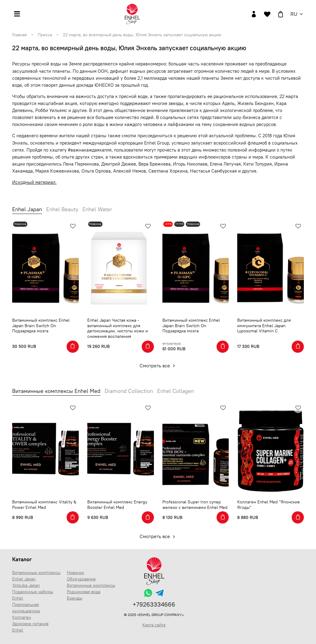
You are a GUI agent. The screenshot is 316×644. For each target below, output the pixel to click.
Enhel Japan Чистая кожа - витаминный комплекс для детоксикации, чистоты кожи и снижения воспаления (118, 328)
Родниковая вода (84, 592)
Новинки (75, 572)
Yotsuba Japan (26, 585)
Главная (19, 35)
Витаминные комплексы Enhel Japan (36, 576)
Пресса (45, 35)
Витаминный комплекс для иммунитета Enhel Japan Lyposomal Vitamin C (264, 325)
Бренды (75, 598)
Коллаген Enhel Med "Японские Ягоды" (269, 505)
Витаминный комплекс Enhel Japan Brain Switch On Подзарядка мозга (41, 325)
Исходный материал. (34, 182)
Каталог (22, 559)
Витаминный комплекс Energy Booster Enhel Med (117, 505)
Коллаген (22, 617)
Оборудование (81, 579)
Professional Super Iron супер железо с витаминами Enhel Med (195, 505)
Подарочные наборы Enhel (33, 595)
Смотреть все (158, 366)
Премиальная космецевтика (26, 608)
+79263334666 (154, 604)
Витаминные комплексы (91, 585)
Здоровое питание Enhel (30, 627)
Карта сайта (154, 625)
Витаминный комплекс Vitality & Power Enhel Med (44, 505)
